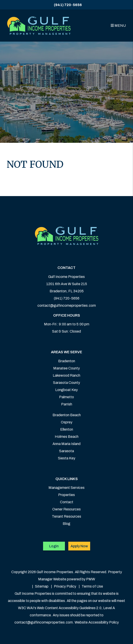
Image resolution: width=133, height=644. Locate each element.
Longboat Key (66, 390)
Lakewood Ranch (66, 375)
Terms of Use (92, 586)
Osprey (67, 422)
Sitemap (42, 586)
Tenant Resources (66, 516)
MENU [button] (118, 26)
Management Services (66, 488)
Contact (67, 502)
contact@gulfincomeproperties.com (67, 305)
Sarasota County (66, 383)
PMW (91, 579)
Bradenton (67, 361)
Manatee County (66, 368)
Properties (66, 495)
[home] (39, 26)
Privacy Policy (65, 586)
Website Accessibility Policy (97, 622)
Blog (66, 524)
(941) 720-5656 (68, 5)
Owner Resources (66, 509)
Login (54, 546)
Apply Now (79, 546)
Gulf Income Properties (66, 277)
